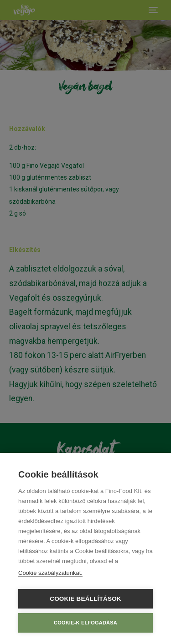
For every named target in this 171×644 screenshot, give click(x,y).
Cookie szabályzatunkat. (50, 573)
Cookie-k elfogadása (85, 623)
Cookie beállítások (85, 599)
